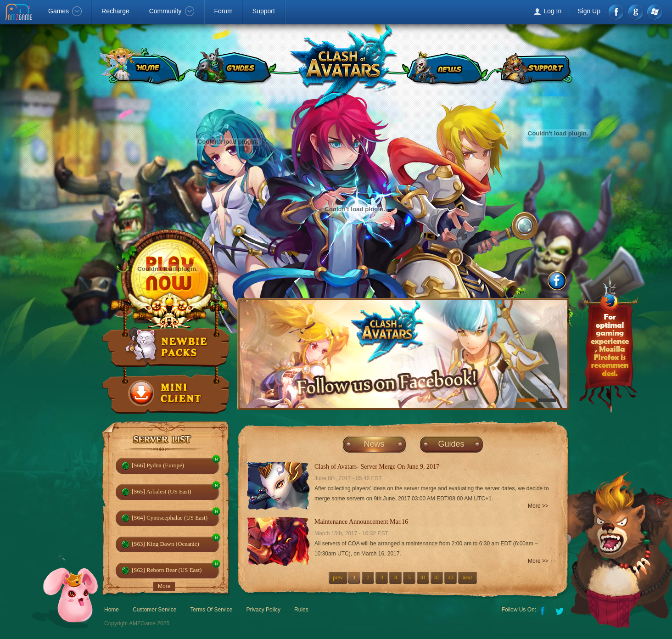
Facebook (617, 12)
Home (112, 610)
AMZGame (20, 13)
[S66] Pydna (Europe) (158, 465)
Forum (223, 11)
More (164, 586)
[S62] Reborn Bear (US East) (167, 570)
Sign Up (589, 11)
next (468, 577)
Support (264, 11)
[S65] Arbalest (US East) (162, 491)
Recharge (115, 11)
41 (423, 577)
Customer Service (154, 610)
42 (437, 577)
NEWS (444, 67)
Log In (552, 11)
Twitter (560, 610)
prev (338, 577)
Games (65, 11)
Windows (654, 12)
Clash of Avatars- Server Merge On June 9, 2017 (377, 467)
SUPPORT (535, 67)
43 (451, 577)
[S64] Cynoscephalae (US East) (170, 518)
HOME (140, 67)
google (636, 12)
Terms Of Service (211, 610)
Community (172, 11)
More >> (538, 506)
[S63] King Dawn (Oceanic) (165, 544)
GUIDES (234, 67)
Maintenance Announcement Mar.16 (361, 522)
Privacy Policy (263, 610)
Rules (301, 610)
